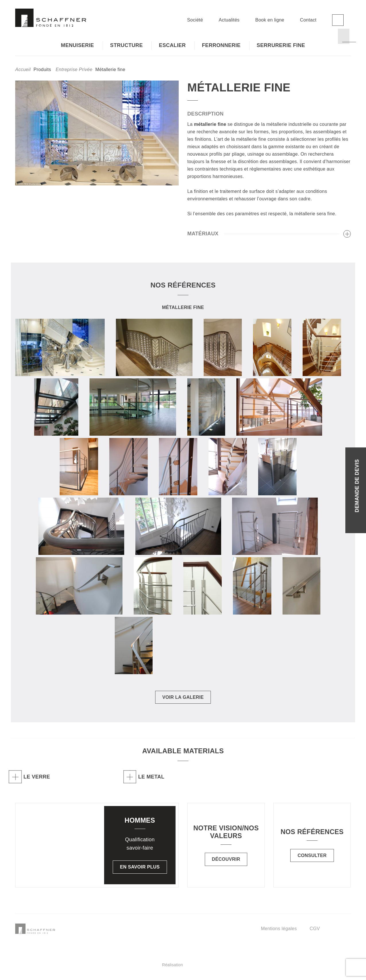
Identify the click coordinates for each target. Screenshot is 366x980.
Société (195, 20)
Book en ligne (270, 20)
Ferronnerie (221, 45)
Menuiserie (77, 45)
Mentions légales (279, 929)
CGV (315, 929)
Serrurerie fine (281, 45)
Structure (126, 45)
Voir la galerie (183, 697)
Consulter (312, 855)
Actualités (229, 20)
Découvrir (226, 859)
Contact (308, 20)
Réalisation (206, 965)
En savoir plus (140, 867)
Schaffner (51, 18)
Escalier (172, 45)
